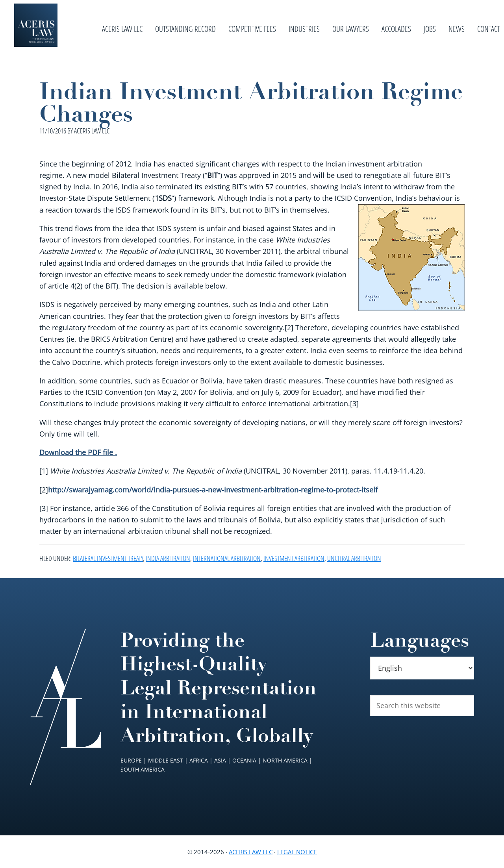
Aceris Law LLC (251, 852)
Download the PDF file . (78, 452)
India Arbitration (168, 558)
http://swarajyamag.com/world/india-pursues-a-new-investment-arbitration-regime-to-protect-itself (213, 490)
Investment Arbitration (294, 558)
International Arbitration (227, 558)
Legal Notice (297, 852)
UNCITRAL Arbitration (354, 558)
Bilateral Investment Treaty (108, 558)
